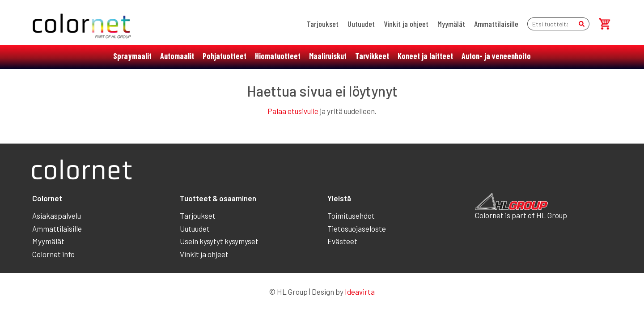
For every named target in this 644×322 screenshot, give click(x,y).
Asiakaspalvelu (57, 216)
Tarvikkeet (372, 56)
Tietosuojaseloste (357, 229)
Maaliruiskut (328, 56)
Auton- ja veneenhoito (496, 56)
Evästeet (342, 241)
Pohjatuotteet (225, 56)
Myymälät (451, 24)
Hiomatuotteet (278, 56)
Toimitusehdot (351, 216)
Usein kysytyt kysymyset (219, 241)
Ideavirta (360, 292)
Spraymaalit (132, 56)
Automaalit (177, 56)
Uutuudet (361, 24)
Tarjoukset (323, 24)
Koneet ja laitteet (425, 56)
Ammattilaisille (496, 24)
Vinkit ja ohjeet (406, 24)
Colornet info (53, 254)
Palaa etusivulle (293, 111)
